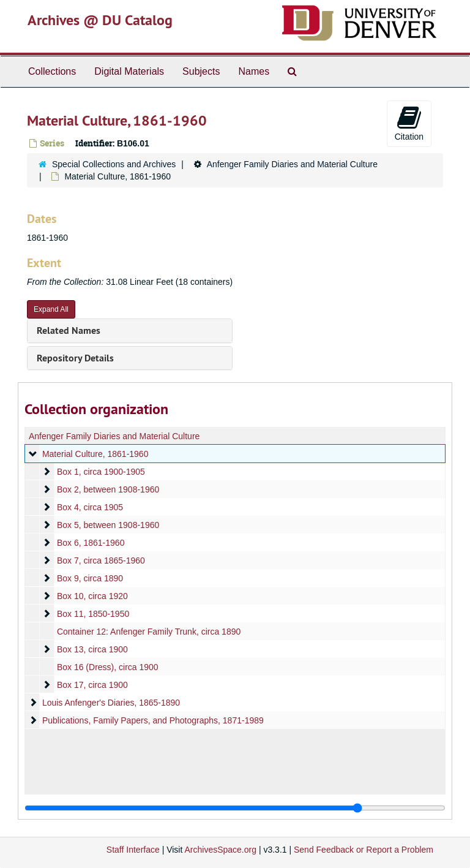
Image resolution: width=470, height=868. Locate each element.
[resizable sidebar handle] (235, 808)
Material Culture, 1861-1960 (95, 454)
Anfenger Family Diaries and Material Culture (292, 164)
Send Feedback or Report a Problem (364, 850)
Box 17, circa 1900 (92, 685)
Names (254, 71)
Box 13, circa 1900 (92, 649)
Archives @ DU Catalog (100, 20)
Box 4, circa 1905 (90, 507)
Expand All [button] (51, 309)
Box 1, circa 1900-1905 (101, 472)
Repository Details (75, 358)
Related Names (69, 330)
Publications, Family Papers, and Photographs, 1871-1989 (153, 720)
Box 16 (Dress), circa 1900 (108, 667)
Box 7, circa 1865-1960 (101, 560)
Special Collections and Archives (114, 164)
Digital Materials (129, 71)
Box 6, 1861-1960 (91, 543)
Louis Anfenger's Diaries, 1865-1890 (111, 703)
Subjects (201, 71)
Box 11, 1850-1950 (93, 614)
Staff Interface (133, 850)
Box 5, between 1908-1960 (108, 525)
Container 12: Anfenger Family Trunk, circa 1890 (149, 632)
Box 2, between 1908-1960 (108, 489)
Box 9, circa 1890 (90, 578)
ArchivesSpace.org (220, 850)
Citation (409, 123)
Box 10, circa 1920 (92, 596)
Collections (52, 71)
